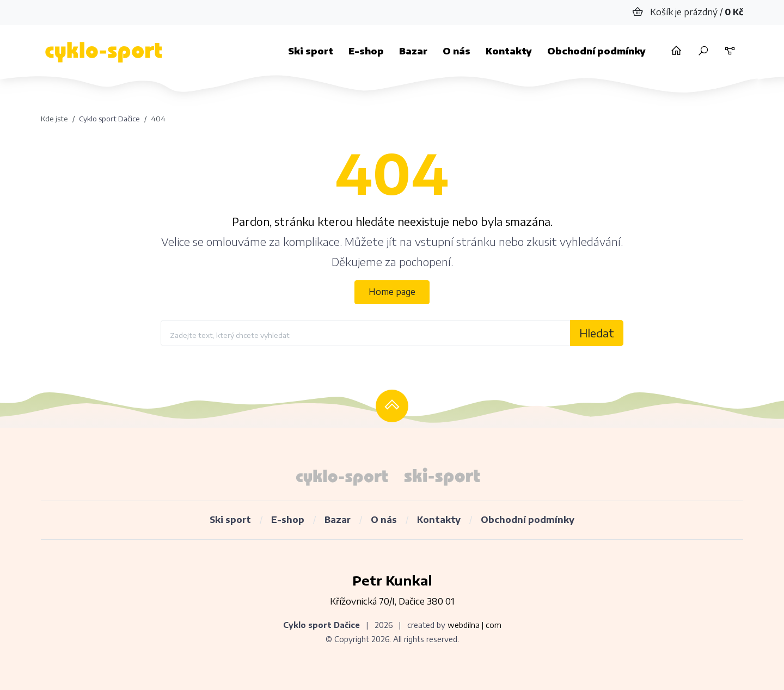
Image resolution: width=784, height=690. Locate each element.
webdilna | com (474, 625)
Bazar (413, 51)
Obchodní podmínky (596, 51)
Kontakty (509, 51)
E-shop (366, 51)
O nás (457, 51)
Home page (392, 292)
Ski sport (311, 51)
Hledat (597, 333)
